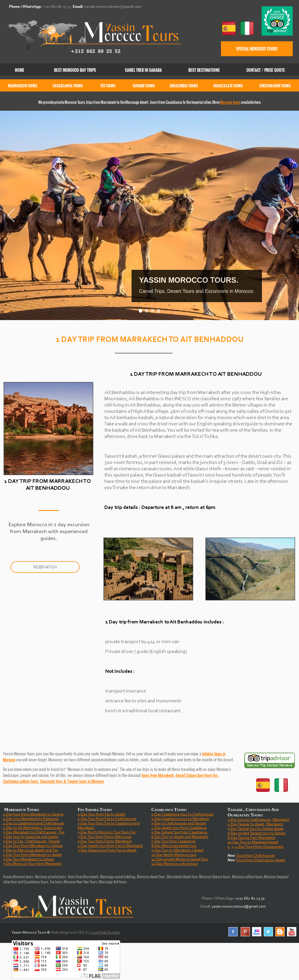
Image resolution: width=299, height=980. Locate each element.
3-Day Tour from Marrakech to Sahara (33, 846)
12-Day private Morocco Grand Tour (180, 859)
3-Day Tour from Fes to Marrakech (105, 841)
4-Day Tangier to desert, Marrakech (255, 824)
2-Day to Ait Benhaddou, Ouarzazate (32, 828)
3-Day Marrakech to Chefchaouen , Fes (34, 832)
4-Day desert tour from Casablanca (179, 828)
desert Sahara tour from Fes (197, 775)
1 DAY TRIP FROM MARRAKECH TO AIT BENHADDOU (196, 374)
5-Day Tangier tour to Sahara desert (256, 829)
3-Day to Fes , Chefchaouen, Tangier (31, 841)
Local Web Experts (105, 933)
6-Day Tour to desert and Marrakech (180, 837)
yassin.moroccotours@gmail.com (113, 7)
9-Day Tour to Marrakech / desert (177, 850)
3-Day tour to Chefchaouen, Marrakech (258, 820)
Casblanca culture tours (21, 781)
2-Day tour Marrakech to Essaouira (31, 819)
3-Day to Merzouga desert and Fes (30, 850)
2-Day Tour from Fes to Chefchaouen (107, 819)
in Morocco (95, 781)
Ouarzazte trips (51, 781)
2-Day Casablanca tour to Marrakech (180, 819)
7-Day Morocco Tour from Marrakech (32, 864)
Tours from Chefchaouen (255, 856)
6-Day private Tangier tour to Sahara (256, 833)
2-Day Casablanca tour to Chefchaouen (182, 814)
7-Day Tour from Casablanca (173, 841)
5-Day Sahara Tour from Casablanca (179, 832)
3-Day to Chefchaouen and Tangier (179, 823)
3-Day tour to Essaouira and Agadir (31, 837)
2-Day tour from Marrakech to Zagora (33, 814)
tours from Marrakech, (158, 775)
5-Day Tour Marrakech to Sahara (28, 859)
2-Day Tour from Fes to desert (102, 814)
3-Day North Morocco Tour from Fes (107, 832)
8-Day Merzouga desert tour (174, 846)
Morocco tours (230, 102)
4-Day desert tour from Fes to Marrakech (110, 846)
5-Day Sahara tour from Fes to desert (107, 850)
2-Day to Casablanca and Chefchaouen (34, 823)
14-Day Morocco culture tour (175, 864)
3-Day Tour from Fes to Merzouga (105, 837)
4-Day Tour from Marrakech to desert (32, 855)
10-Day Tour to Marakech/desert (253, 842)
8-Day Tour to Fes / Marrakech (251, 838)
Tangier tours (77, 781)
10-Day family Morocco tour (174, 855)
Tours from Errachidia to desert (261, 860)
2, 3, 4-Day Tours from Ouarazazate (255, 847)
